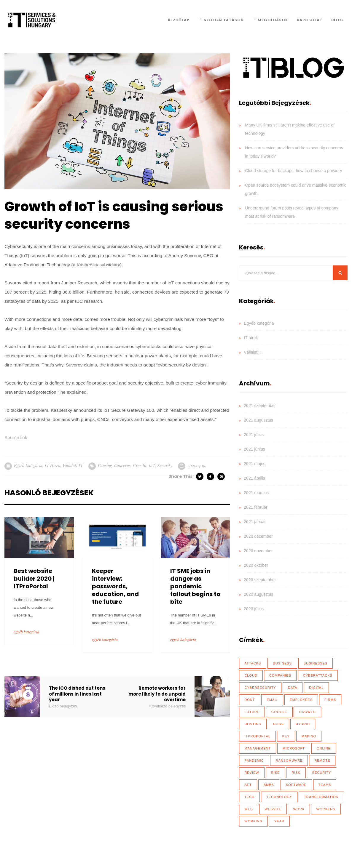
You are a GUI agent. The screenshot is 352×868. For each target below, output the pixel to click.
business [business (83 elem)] (282, 663)
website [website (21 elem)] (273, 809)
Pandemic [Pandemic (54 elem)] (254, 760)
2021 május (254, 464)
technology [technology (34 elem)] (279, 797)
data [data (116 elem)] (293, 688)
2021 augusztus (258, 420)
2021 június (254, 449)
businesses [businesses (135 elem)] (316, 663)
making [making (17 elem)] (309, 736)
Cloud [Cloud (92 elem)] (251, 675)
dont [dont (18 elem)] (250, 700)
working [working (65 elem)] (253, 821)
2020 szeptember (260, 580)
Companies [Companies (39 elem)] (280, 675)
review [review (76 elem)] (252, 773)
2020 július (254, 609)
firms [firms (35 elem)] (330, 700)
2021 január (255, 522)
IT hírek (52, 466)
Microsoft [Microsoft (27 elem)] (294, 748)
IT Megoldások (270, 20)
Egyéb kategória (28, 466)
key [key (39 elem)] (286, 736)
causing (105, 466)
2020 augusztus (258, 594)
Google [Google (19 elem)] (279, 712)
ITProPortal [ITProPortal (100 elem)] (257, 736)
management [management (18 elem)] (258, 748)
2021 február (255, 507)
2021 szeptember (260, 406)
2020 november (258, 551)
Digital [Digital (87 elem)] (316, 688)
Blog (337, 20)
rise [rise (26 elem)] (275, 773)
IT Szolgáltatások (221, 20)
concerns (122, 466)
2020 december (258, 536)
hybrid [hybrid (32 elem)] (303, 724)
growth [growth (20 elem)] (307, 712)
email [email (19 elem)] (272, 700)
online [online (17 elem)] (324, 748)
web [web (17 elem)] (249, 809)
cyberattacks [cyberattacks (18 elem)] (318, 675)
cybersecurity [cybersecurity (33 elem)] (260, 688)
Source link (16, 437)
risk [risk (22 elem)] (296, 773)
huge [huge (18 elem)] (278, 724)
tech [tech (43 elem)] (249, 797)
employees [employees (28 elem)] (301, 700)
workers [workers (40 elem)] (326, 809)
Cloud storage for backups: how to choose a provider (294, 171)
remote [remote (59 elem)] (322, 760)
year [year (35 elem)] (279, 821)
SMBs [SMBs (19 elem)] (269, 785)
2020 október (256, 565)
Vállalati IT (73, 466)
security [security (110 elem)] (322, 773)
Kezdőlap (179, 20)
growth (140, 466)
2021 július (254, 435)
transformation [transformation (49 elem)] (321, 797)
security (165, 466)
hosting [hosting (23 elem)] (253, 724)
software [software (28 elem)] (296, 785)
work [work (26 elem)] (299, 809)
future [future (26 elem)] (252, 712)
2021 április (254, 478)
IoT (152, 466)
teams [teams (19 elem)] (325, 785)
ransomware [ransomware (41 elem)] (289, 760)
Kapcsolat (310, 20)
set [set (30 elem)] (248, 785)
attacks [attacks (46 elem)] (253, 663)
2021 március (256, 493)
